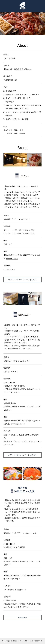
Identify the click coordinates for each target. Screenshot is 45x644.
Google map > (12, 258)
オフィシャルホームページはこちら (22, 280)
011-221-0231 (9, 269)
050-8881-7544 (10, 601)
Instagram (23, 617)
